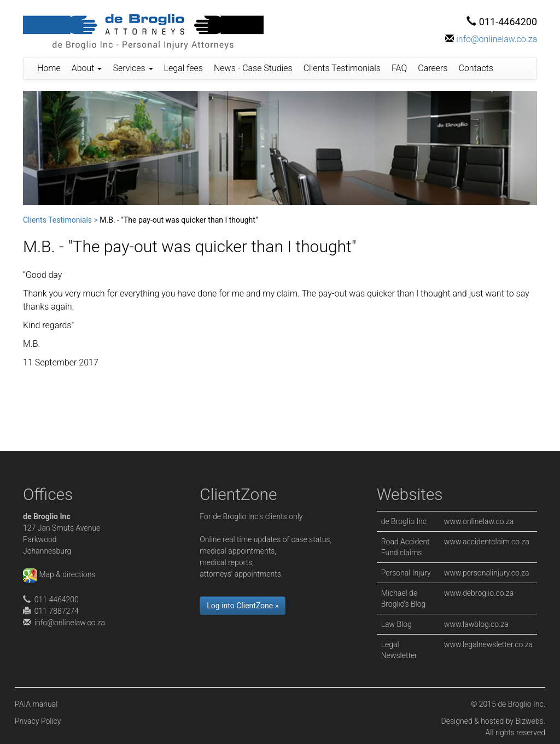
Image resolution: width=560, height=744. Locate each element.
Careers (433, 68)
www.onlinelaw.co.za (479, 521)
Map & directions (59, 574)
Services (133, 68)
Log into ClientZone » (243, 606)
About (87, 68)
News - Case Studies (253, 68)
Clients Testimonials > (60, 220)
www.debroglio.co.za (479, 593)
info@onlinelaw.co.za (497, 39)
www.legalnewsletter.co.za (488, 644)
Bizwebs (529, 721)
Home (49, 68)
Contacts (476, 68)
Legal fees (183, 68)
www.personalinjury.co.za (487, 573)
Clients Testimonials (342, 68)
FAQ (399, 68)
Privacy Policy (38, 721)
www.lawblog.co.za (476, 624)
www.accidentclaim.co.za (487, 542)
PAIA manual (36, 704)
